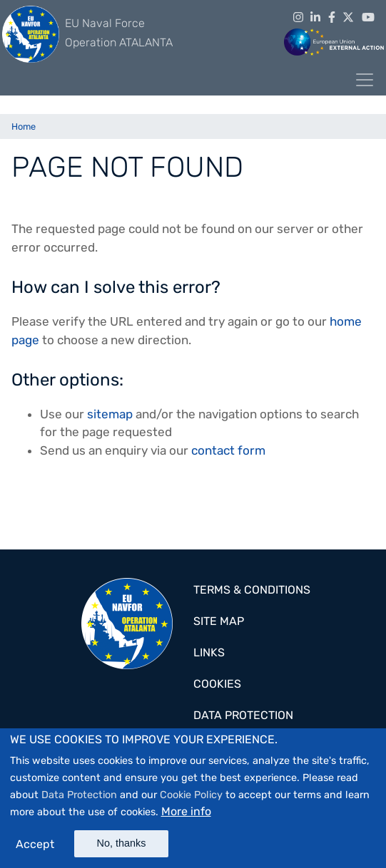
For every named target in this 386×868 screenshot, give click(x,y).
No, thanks (122, 847)
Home (24, 126)
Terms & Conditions (252, 590)
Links (209, 652)
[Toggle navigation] (365, 80)
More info (186, 815)
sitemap (110, 414)
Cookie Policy (191, 799)
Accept (35, 848)
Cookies (217, 684)
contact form (228, 450)
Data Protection (79, 799)
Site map (219, 621)
